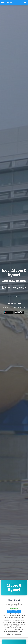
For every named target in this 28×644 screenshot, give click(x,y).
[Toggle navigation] (25, 3)
